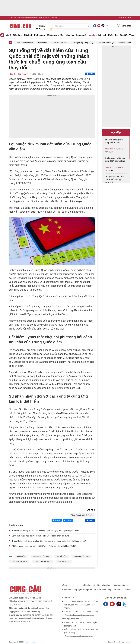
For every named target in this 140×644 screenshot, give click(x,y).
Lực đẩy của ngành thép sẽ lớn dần (114, 141)
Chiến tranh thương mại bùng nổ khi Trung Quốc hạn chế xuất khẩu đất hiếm (45, 546)
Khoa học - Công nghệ (76, 35)
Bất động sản (53, 35)
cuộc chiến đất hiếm (43, 561)
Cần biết (124, 35)
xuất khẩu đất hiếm (19, 561)
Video (132, 35)
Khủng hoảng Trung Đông (83, 43)
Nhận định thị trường (17, 74)
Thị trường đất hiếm (41, 556)
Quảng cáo (13, 18)
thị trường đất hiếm (81, 307)
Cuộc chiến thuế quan (25, 43)
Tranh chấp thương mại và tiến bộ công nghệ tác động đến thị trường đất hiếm (45, 531)
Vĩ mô (9, 35)
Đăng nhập (124, 26)
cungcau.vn (30, 642)
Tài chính (28, 35)
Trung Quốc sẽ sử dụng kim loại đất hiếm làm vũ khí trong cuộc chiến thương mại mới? (49, 541)
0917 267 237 (52, 18)
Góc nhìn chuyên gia (106, 43)
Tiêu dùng (18, 35)
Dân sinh (102, 35)
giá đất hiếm (62, 350)
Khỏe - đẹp (113, 35)
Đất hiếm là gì (64, 561)
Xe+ (62, 35)
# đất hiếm (21, 556)
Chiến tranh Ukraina (60, 43)
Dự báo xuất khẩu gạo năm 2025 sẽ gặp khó (115, 160)
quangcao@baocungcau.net (31, 18)
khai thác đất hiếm (82, 556)
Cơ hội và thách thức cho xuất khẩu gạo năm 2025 (115, 179)
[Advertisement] (52, 116)
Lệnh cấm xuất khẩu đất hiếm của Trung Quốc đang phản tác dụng (41, 536)
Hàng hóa (92, 35)
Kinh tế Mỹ (43, 43)
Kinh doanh (39, 35)
